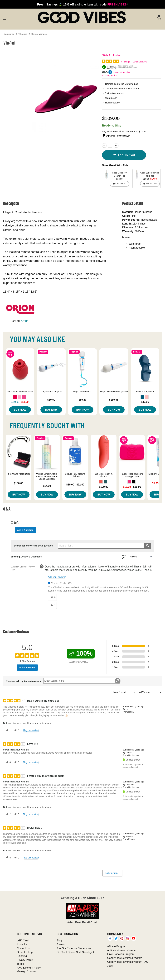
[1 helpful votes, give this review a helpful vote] (8, 730)
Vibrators (23, 34)
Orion (25, 321)
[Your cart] (159, 18)
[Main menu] (4, 18)
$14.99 (47, 486)
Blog (59, 940)
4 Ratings (125, 62)
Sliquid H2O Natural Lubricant (75, 475)
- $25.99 (132, 487)
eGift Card (23, 940)
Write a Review (140, 62)
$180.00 (19, 483)
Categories (9, 34)
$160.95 (114, 400)
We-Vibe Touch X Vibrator (104, 475)
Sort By (124, 557)
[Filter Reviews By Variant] (150, 692)
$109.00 (104, 487)
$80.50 (51, 400)
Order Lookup (25, 952)
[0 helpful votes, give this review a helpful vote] (8, 762)
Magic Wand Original (51, 392)
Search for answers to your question (33, 546)
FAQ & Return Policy (29, 968)
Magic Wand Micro (83, 392)
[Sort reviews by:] (124, 692)
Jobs (110, 966)
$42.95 (145, 402)
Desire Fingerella (145, 392)
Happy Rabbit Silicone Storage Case (132, 475)
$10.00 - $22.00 (75, 485)
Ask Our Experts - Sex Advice (74, 948)
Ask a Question (110, 76)
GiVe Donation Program (121, 954)
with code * (82, 4)
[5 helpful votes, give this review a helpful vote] (8, 858)
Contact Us (23, 948)
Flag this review (31, 730)
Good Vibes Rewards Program (125, 958)
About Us (22, 944)
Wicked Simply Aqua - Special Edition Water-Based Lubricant (47, 476)
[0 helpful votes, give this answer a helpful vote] (52, 597)
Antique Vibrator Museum (122, 950)
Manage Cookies (26, 971)
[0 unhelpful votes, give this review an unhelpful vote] (16, 730)
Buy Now (20, 410)
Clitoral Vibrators (39, 34)
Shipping (22, 956)
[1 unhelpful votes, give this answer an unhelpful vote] (52, 605)
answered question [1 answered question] (122, 72)
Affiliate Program (117, 946)
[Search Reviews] (82, 681)
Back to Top (112, 873)
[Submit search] (148, 546)
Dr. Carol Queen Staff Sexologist (75, 952)
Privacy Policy (25, 960)
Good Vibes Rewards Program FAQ (128, 962)
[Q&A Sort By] (141, 557)
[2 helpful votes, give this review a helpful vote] (8, 814)
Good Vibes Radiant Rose (20, 392)
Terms (20, 964)
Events (61, 944)
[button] (15, 397)
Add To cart (124, 155)
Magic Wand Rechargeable (114, 392)
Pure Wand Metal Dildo (18, 474)
